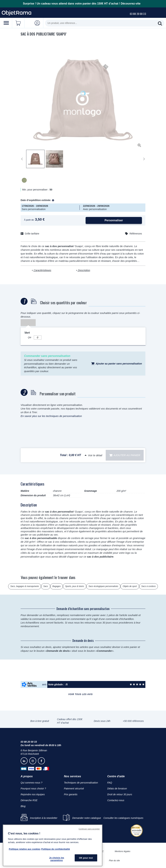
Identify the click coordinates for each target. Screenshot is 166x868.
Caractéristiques (42, 270)
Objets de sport (130, 586)
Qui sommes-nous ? (31, 783)
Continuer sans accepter (89, 829)
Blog (23, 806)
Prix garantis (71, 794)
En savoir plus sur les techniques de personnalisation (51, 416)
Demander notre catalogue (87, 818)
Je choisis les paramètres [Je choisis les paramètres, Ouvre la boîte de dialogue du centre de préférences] (57, 859)
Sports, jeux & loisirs (75, 586)
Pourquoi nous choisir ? (33, 789)
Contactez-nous (116, 800)
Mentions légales (123, 851)
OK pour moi (86, 858)
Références (136, 234)
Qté (30, 337)
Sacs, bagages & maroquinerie (25, 586)
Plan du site (114, 861)
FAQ (110, 783)
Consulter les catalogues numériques (123, 818)
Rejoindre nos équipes (33, 794)
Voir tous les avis (80, 694)
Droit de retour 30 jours (120, 794)
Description (84, 270)
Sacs (46, 586)
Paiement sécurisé (74, 789)
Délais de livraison (117, 789)
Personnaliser (114, 220)
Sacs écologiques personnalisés (103, 586)
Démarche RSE (29, 800)
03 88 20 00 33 (138, 14)
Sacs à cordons (149, 586)
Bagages (57, 586)
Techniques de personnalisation (81, 783)
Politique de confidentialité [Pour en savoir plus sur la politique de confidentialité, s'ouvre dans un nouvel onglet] (56, 849)
